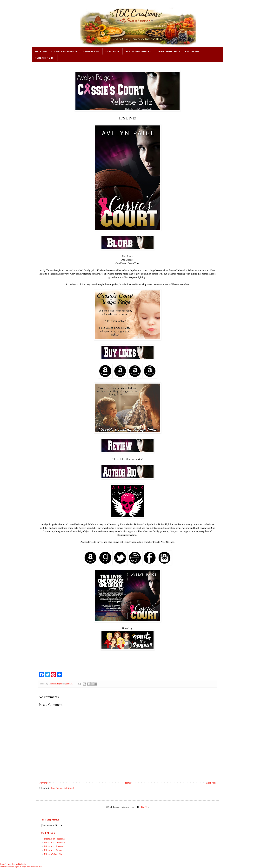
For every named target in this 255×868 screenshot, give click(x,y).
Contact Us (91, 51)
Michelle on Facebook (54, 839)
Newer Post (45, 783)
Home (128, 783)
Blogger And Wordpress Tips (31, 867)
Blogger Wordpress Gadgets (13, 864)
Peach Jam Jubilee (138, 51)
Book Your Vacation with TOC (179, 51)
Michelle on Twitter (53, 850)
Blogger (145, 807)
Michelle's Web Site (53, 854)
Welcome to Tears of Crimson (56, 51)
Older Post (211, 783)
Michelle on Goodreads (55, 843)
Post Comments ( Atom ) (63, 788)
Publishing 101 (45, 58)
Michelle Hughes (56, 684)
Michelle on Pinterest (54, 846)
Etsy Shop (113, 51)
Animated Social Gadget (9, 867)
